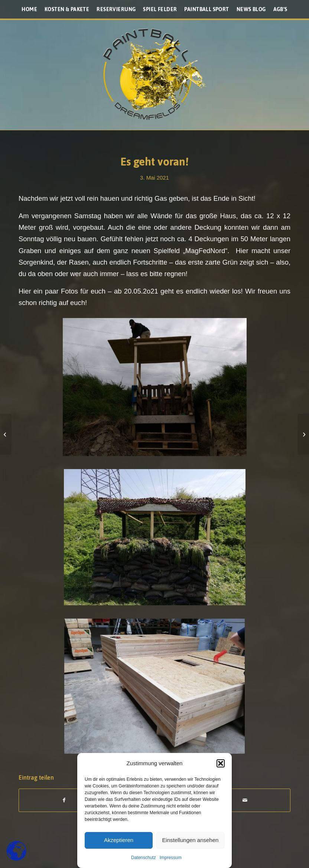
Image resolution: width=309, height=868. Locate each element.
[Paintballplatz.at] (154, 74)
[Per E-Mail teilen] (245, 800)
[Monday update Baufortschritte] (6, 434)
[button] (221, 763)
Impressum (171, 858)
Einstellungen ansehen (191, 840)
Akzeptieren (119, 840)
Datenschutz (144, 858)
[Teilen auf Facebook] (64, 800)
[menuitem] (29, 9)
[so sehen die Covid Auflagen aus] (303, 434)
